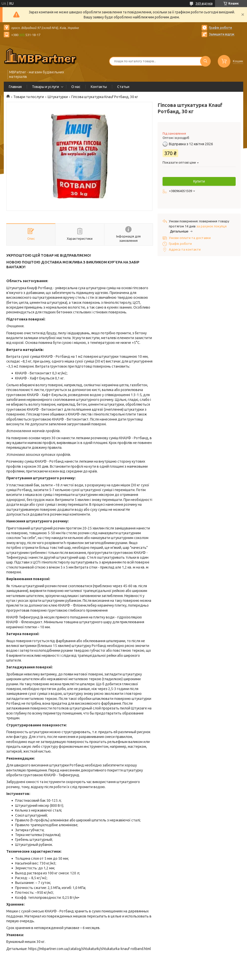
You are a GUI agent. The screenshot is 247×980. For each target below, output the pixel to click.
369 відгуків (204, 3)
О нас (76, 87)
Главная (15, 87)
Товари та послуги (29, 97)
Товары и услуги (45, 87)
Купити (199, 181)
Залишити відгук (222, 34)
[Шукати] (205, 61)
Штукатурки (58, 97)
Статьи (123, 87)
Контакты (99, 87)
